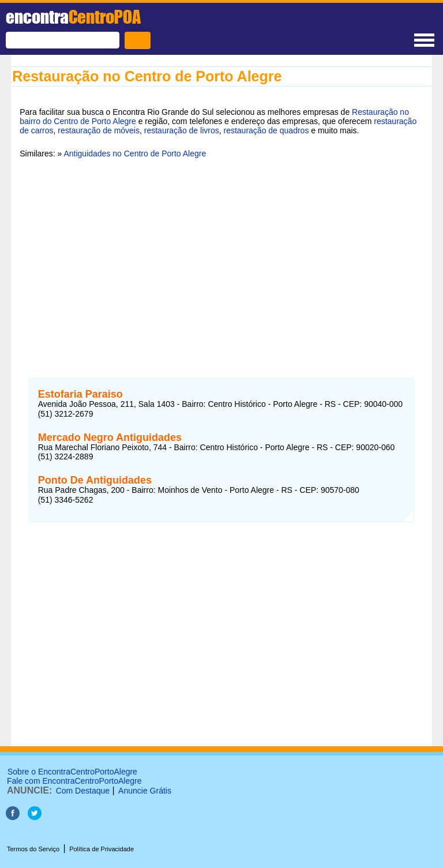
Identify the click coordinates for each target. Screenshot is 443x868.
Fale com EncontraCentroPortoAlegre (74, 781)
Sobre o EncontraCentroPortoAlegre (72, 772)
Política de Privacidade (102, 849)
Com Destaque (83, 791)
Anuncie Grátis (145, 791)
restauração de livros (182, 130)
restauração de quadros (266, 130)
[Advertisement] (221, 256)
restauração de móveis (99, 130)
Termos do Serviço (33, 849)
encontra (73, 17)
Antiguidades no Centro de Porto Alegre (135, 154)
